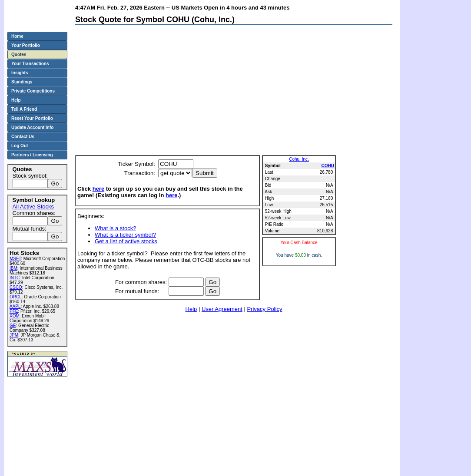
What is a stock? (115, 228)
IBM (13, 268)
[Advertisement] (179, 92)
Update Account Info (32, 127)
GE (13, 326)
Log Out (20, 146)
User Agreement (222, 309)
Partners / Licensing (32, 155)
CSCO (16, 287)
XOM (15, 316)
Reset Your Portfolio (32, 118)
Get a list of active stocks (126, 241)
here (98, 189)
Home (17, 36)
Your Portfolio (26, 45)
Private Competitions (33, 91)
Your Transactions (30, 64)
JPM (14, 335)
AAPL (15, 306)
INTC (15, 278)
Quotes (19, 55)
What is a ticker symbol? (125, 235)
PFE (14, 311)
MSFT (15, 259)
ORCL (16, 297)
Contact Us (23, 137)
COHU (328, 166)
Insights (20, 73)
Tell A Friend (24, 109)
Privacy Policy (264, 309)
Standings (22, 82)
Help (191, 309)
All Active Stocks (33, 207)
